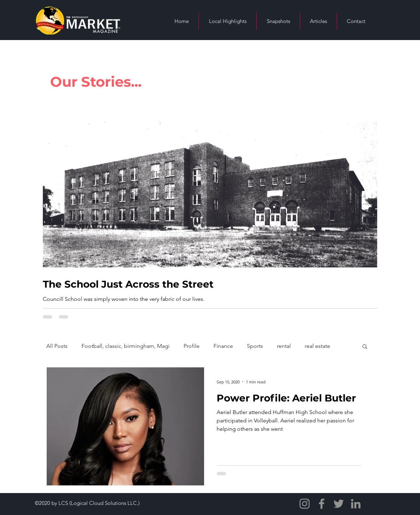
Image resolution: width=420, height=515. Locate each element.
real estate (317, 346)
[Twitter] (339, 504)
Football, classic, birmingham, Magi (126, 346)
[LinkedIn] (356, 504)
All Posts (57, 346)
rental (284, 346)
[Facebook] (322, 504)
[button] (365, 347)
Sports (255, 346)
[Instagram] (305, 504)
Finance (223, 346)
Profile (192, 346)
